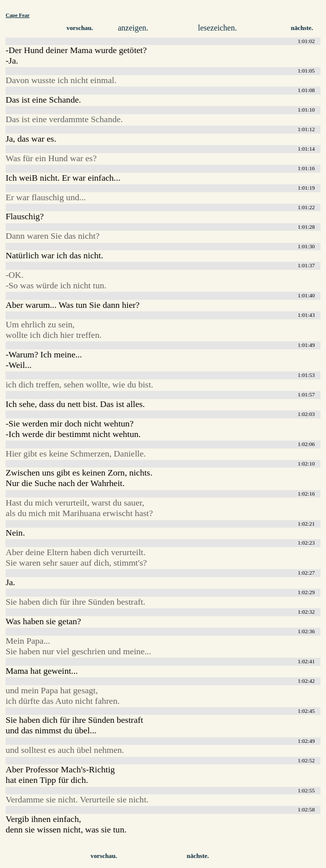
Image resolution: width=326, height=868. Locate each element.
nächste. (302, 28)
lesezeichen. (217, 28)
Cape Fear (18, 15)
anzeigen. (133, 28)
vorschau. (80, 28)
